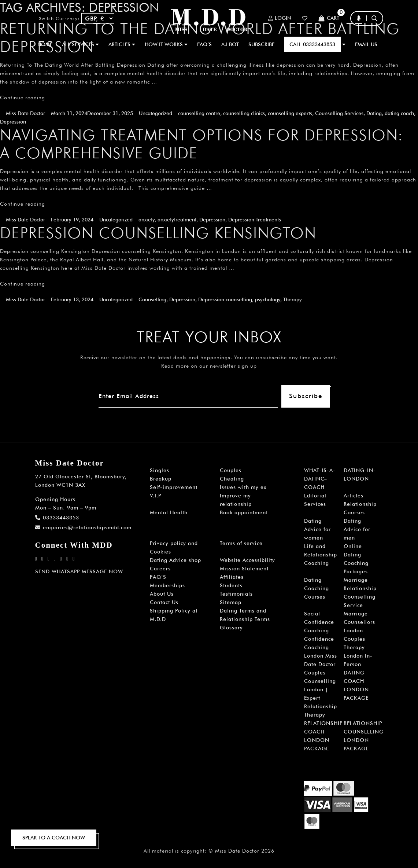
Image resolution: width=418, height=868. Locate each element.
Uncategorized (156, 113)
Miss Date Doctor (25, 113)
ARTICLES (122, 44)
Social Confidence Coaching (319, 622)
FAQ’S (204, 44)
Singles (160, 470)
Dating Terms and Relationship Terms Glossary (245, 619)
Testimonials (236, 594)
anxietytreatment (177, 220)
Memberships (167, 585)
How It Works (166, 44)
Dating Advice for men (357, 529)
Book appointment (244, 512)
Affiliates (232, 577)
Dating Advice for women (317, 529)
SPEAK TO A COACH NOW (54, 838)
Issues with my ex (243, 487)
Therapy (293, 299)
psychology (268, 299)
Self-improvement (174, 487)
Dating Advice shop (175, 560)
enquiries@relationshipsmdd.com (83, 527)
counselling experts (290, 113)
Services (315, 504)
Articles (354, 496)
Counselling (152, 299)
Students (231, 585)
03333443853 (57, 518)
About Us (162, 594)
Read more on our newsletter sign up (209, 366)
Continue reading (23, 98)
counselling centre (199, 113)
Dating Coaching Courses (317, 588)
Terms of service (241, 543)
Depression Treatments (255, 220)
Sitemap (231, 602)
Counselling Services (339, 113)
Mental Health (169, 512)
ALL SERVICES (80, 44)
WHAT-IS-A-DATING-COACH (320, 479)
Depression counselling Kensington (158, 233)
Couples (231, 470)
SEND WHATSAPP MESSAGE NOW (79, 571)
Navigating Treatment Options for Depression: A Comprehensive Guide (202, 144)
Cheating (232, 479)
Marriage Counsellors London (359, 622)
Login (280, 18)
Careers (160, 569)
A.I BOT (230, 44)
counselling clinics (244, 113)
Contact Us (164, 602)
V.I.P (156, 496)
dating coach (399, 113)
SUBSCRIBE (261, 44)
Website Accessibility (247, 560)
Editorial (315, 496)
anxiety (147, 220)
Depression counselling (225, 299)
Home (45, 44)
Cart (329, 19)
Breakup (161, 479)
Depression (13, 122)
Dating (374, 113)
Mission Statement (244, 569)
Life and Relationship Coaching (321, 555)
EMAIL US (366, 44)
